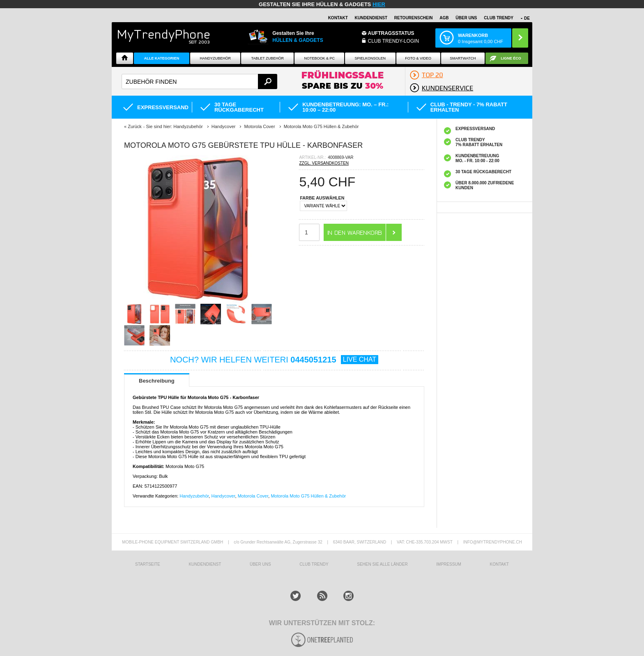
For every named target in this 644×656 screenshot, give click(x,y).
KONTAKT (499, 564)
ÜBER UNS (466, 18)
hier (379, 4)
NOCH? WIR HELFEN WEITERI (274, 360)
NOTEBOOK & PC (319, 58)
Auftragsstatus (391, 33)
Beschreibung (157, 381)
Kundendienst (371, 18)
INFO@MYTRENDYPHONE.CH (493, 542)
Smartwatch (463, 58)
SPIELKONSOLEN (370, 58)
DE (527, 18)
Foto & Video (418, 58)
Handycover (223, 496)
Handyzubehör (215, 58)
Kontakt (338, 18)
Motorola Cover (253, 496)
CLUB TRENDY (499, 18)
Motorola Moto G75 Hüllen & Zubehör (308, 496)
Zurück (135, 126)
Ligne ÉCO (511, 58)
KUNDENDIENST (205, 564)
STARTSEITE (148, 564)
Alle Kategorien (162, 58)
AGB (444, 18)
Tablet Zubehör (267, 58)
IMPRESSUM (449, 564)
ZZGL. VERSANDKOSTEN (324, 163)
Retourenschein (414, 18)
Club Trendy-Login (394, 41)
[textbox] (199, 81)
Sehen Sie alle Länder (382, 564)
